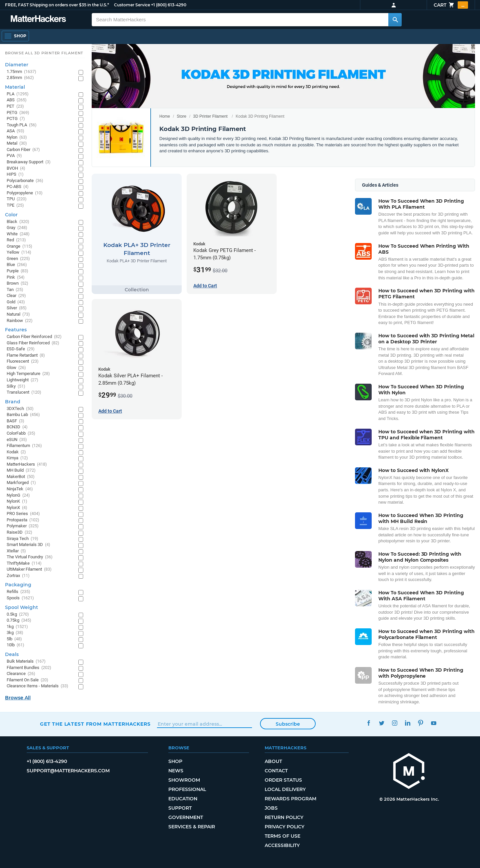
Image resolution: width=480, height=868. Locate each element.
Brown (17, 283)
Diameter (17, 65)
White (18, 234)
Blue (17, 265)
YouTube (433, 723)
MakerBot (21, 477)
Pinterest (420, 723)
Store (181, 116)
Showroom (184, 780)
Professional (187, 789)
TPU (17, 199)
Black (18, 222)
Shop (175, 761)
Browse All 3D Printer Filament (44, 53)
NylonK (17, 501)
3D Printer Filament (210, 116)
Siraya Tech (22, 539)
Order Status (283, 780)
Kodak (16, 452)
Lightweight (22, 380)
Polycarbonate (25, 181)
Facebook (368, 723)
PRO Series (23, 514)
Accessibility (282, 845)
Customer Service (132, 5)
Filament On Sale (27, 680)
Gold (16, 302)
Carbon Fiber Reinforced (34, 337)
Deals (12, 654)
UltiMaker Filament (29, 569)
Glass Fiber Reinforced (33, 343)
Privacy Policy (284, 827)
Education (183, 799)
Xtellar (16, 551)
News (176, 771)
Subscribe (288, 724)
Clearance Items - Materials (37, 686)
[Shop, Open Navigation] (15, 36)
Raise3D (19, 532)
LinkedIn (407, 723)
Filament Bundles (29, 668)
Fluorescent (23, 361)
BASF (15, 421)
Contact (276, 771)
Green (18, 259)
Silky (16, 386)
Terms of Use (282, 836)
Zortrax (18, 576)
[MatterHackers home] (409, 772)
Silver (17, 308)
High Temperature (28, 374)
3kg (15, 633)
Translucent (24, 392)
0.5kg (18, 614)
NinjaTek (20, 489)
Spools (20, 598)
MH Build (21, 470)
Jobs (271, 808)
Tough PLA (22, 125)
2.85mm (20, 78)
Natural (18, 314)
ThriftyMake (24, 563)
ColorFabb (21, 433)
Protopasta (23, 520)
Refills (18, 592)
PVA (14, 156)
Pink (16, 277)
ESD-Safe (21, 349)
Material (15, 87)
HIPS (15, 174)
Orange (19, 246)
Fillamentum (24, 446)
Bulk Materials (26, 661)
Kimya (17, 458)
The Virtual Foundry (30, 557)
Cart (451, 5)
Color (11, 215)
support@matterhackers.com (68, 771)
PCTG (16, 119)
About (273, 761)
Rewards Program (290, 799)
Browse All (18, 698)
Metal (17, 143)
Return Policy (284, 817)
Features (16, 330)
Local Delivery (285, 789)
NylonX (17, 508)
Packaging (18, 585)
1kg (17, 627)
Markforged (21, 483)
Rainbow (20, 321)
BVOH (16, 168)
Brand (13, 402)
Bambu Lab (23, 415)
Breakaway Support (29, 162)
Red (16, 240)
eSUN (17, 440)
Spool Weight (21, 607)
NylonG (18, 495)
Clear (16, 296)
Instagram (394, 723)
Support (180, 808)
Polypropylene (25, 193)
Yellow (19, 252)
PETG (18, 113)
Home (165, 116)
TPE (15, 205)
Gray (17, 228)
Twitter (381, 723)
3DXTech (20, 409)
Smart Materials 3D (28, 545)
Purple (17, 271)
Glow (16, 368)
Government (186, 817)
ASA (15, 131)
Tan (15, 290)
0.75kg (19, 620)
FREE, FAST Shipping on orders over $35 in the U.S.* (57, 5)
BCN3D (17, 427)
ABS (17, 100)
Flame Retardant (26, 355)
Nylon (17, 137)
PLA (18, 94)
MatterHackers (27, 464)
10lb (15, 645)
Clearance (21, 674)
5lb (14, 639)
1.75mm (21, 72)
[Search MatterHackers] (395, 20)
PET (15, 106)
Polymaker (23, 526)
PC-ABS (18, 187)
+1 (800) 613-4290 (169, 5)
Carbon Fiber (23, 150)
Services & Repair (192, 827)
